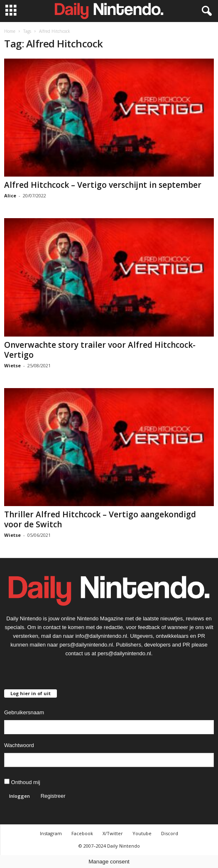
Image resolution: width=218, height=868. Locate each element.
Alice (10, 195)
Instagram (51, 833)
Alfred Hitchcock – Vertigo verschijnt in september (103, 185)
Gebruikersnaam (24, 712)
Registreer (53, 796)
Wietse (12, 365)
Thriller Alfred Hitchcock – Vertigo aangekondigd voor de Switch (100, 519)
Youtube (142, 833)
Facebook (82, 833)
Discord (170, 833)
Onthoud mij (22, 782)
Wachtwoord (19, 745)
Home (10, 31)
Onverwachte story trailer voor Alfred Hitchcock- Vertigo (100, 350)
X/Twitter (113, 833)
